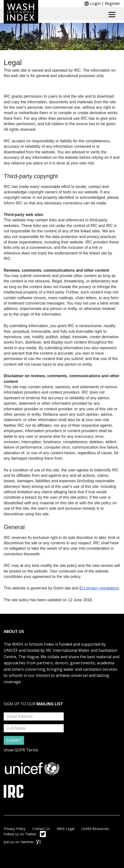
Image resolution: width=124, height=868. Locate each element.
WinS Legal (66, 829)
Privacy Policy (15, 829)
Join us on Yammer (22, 842)
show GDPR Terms (21, 750)
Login (95, 3)
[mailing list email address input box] (34, 716)
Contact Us (41, 829)
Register (113, 3)
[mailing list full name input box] (34, 728)
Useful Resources (95, 829)
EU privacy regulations (99, 588)
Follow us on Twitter (25, 834)
